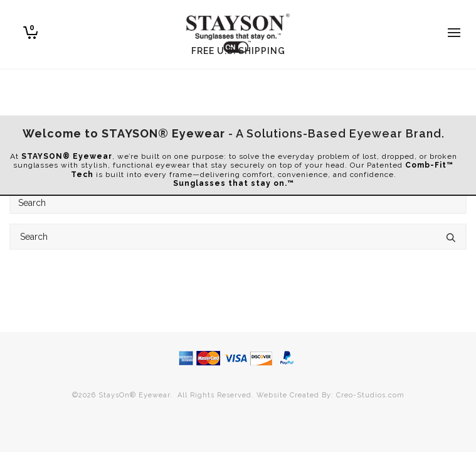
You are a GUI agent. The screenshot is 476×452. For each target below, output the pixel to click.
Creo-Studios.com (370, 395)
